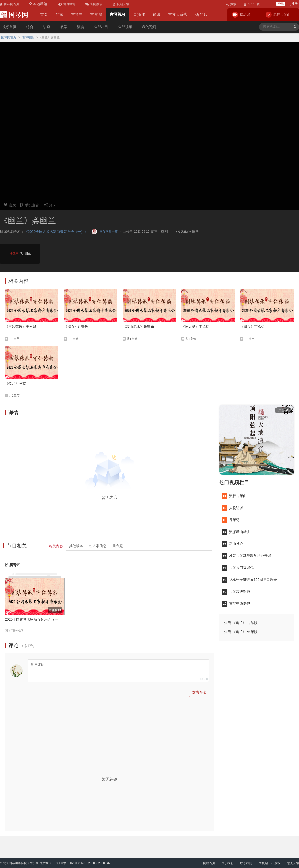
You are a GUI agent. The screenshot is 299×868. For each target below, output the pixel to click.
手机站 (263, 863)
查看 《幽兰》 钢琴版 (241, 632)
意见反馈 (293, 863)
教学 (64, 27)
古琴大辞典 (178, 15)
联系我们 (246, 863)
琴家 (59, 15)
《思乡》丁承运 (252, 327)
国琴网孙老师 (14, 631)
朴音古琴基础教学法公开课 (247, 556)
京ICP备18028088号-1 (71, 863)
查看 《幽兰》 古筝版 (241, 623)
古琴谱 (96, 15)
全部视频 (125, 27)
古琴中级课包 (236, 603)
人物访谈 (233, 508)
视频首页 (9, 27)
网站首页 (209, 863)
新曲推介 (233, 544)
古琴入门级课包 (238, 568)
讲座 (47, 27)
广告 (283, 410)
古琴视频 (118, 15)
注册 (295, 4)
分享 (50, 205)
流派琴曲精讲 (236, 532)
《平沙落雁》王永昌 (21, 327)
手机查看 (29, 205)
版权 (277, 863)
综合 (30, 27)
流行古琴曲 (234, 496)
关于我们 (227, 863)
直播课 (139, 15)
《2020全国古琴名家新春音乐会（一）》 (56, 232)
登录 (281, 4)
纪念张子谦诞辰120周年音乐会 (250, 580)
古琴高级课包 (236, 592)
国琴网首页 (9, 37)
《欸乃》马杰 (15, 383)
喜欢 (10, 205)
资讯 (156, 15)
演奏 (81, 27)
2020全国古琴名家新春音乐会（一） (33, 619)
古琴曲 (77, 15)
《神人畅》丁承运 (195, 327)
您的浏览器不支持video (149, 121)
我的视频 (149, 27)
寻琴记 (231, 520)
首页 (44, 15)
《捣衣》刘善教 (76, 327)
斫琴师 (201, 15)
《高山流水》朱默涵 (138, 327)
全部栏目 (101, 27)
